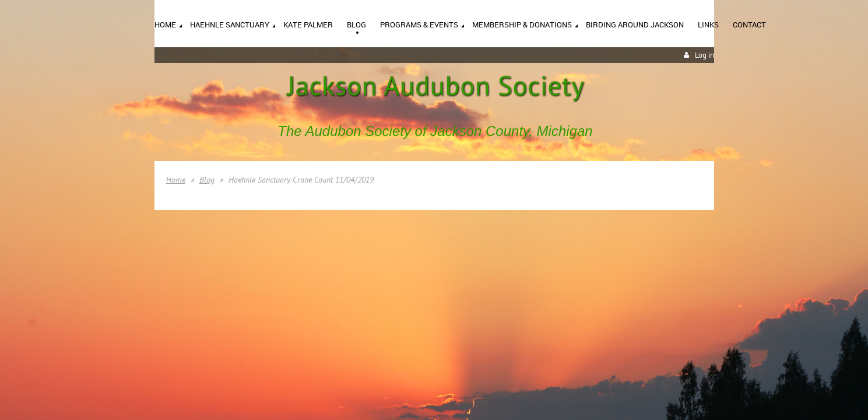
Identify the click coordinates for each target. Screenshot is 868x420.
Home (176, 180)
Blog (207, 180)
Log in (704, 55)
